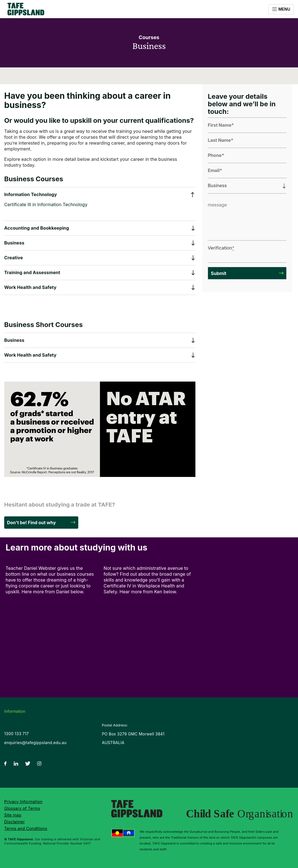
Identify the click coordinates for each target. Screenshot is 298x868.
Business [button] (14, 243)
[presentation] (246, 250)
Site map (13, 815)
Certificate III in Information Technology (46, 204)
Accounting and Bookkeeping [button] (37, 228)
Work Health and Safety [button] (30, 287)
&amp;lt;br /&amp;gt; (149, 628)
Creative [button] (14, 258)
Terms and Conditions (26, 828)
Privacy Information (23, 802)
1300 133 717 (16, 734)
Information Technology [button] (31, 194)
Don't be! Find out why (31, 523)
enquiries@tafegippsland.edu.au (35, 743)
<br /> (51, 628)
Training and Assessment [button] (32, 272)
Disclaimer (15, 822)
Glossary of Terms (22, 808)
